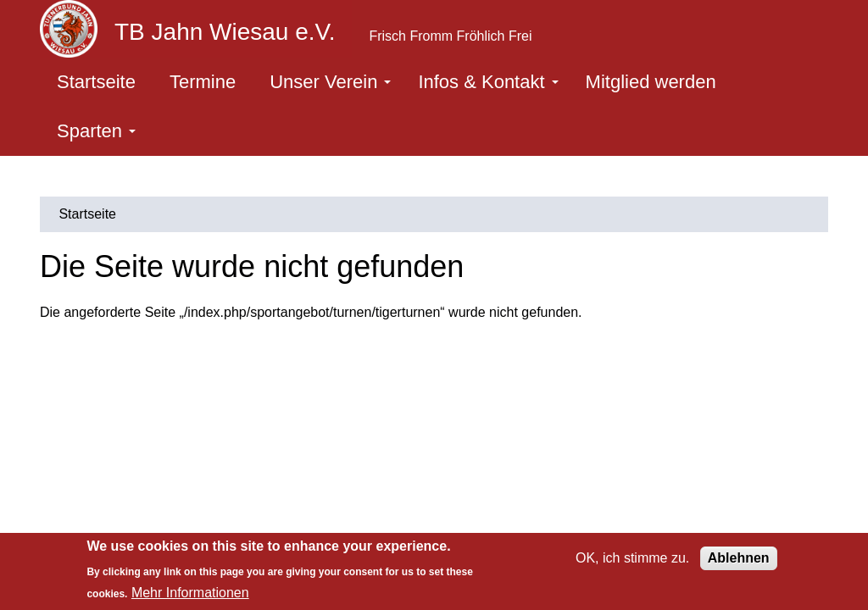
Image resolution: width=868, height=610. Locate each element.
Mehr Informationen (190, 593)
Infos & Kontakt (488, 82)
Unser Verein (330, 82)
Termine (203, 82)
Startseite (96, 82)
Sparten (96, 131)
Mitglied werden (651, 82)
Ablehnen (739, 558)
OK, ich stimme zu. (632, 558)
